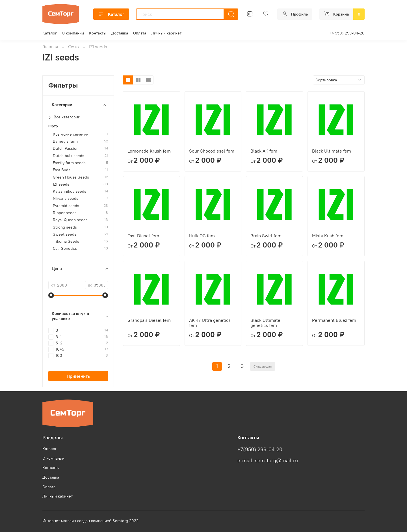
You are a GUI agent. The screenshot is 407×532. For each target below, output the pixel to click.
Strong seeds (65, 227)
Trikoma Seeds (66, 241)
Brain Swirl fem (266, 236)
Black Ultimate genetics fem (265, 323)
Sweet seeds (65, 234)
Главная (50, 47)
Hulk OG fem (202, 236)
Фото (73, 47)
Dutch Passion (66, 148)
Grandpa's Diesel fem (149, 320)
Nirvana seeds (66, 198)
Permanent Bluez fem (334, 320)
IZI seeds (61, 184)
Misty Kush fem (328, 236)
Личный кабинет (166, 33)
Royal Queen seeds (70, 220)
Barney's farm (65, 141)
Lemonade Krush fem (149, 151)
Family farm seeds (69, 163)
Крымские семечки (71, 134)
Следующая (263, 366)
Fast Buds (62, 170)
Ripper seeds (65, 213)
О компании (73, 33)
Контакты (98, 33)
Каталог (111, 14)
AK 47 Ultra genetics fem (210, 323)
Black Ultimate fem (332, 151)
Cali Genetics (65, 248)
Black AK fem (264, 151)
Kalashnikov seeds (70, 191)
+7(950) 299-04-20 (347, 33)
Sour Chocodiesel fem (212, 151)
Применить (78, 376)
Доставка (120, 33)
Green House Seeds (71, 177)
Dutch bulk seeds (69, 156)
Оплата (140, 33)
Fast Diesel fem (143, 236)
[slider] (51, 295)
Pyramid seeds (66, 206)
